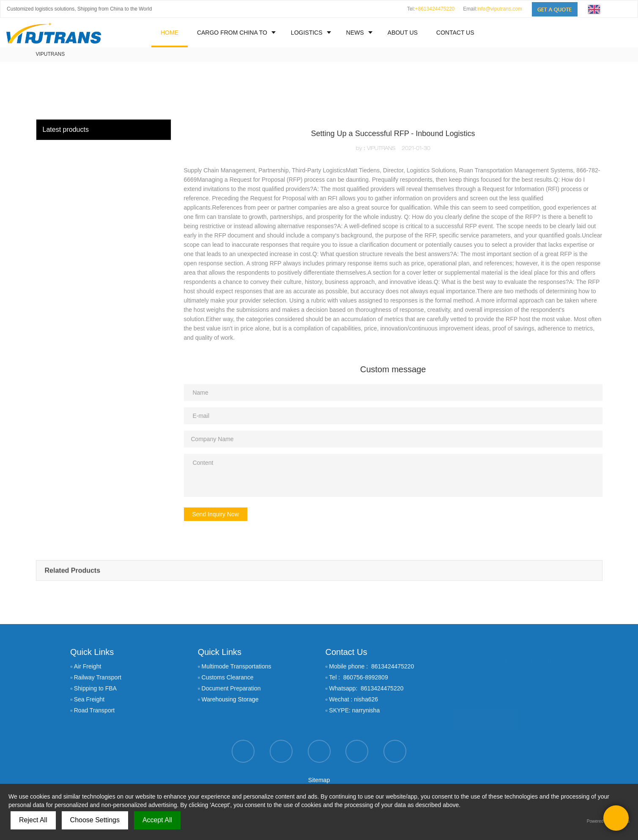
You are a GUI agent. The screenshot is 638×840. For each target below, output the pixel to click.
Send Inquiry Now (216, 514)
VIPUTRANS (51, 54)
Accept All (157, 820)
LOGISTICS (307, 33)
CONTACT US (455, 33)
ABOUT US (403, 33)
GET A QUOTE (485, 716)
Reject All (33, 820)
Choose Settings (95, 820)
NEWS (355, 33)
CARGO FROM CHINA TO (232, 33)
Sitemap (319, 780)
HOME (170, 33)
